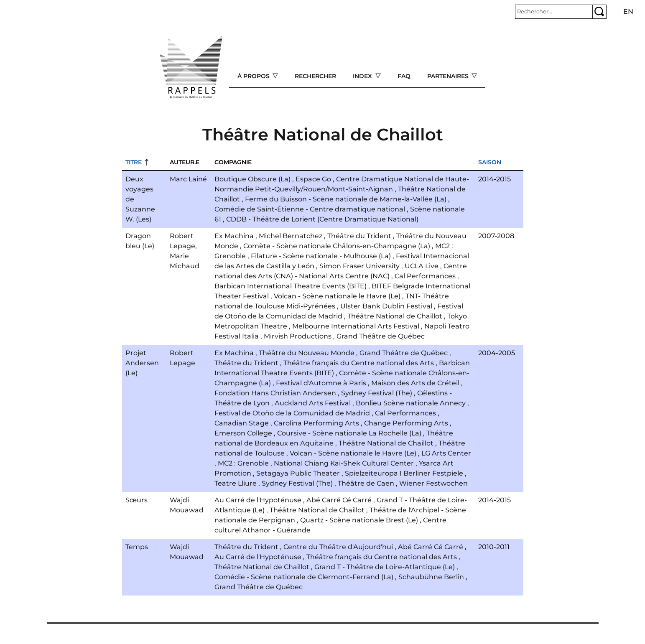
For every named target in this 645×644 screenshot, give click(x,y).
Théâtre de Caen (366, 483)
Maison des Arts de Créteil (415, 383)
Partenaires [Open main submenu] (449, 76)
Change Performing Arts (406, 423)
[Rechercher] (554, 12)
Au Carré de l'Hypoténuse (258, 500)
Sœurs (136, 500)
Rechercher (315, 76)
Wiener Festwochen (433, 483)
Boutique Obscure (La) (252, 179)
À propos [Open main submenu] (254, 76)
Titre (134, 162)
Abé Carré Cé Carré (339, 500)
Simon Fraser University (359, 266)
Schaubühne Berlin (431, 577)
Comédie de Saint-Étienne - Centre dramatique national (310, 209)
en (628, 11)
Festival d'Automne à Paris (321, 383)
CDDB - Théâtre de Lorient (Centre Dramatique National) (322, 219)
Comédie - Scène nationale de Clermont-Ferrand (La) (304, 577)
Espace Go (313, 179)
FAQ (404, 76)
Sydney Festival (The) (377, 393)
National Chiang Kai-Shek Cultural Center (344, 463)
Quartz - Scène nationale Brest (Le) (359, 520)
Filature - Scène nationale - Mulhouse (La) (321, 256)
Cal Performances (425, 276)
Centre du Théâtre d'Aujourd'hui (338, 547)
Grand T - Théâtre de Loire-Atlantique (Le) (385, 567)
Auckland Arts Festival (313, 403)
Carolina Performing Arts (316, 423)
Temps (137, 547)
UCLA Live (422, 266)
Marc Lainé (188, 179)
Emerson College (243, 433)
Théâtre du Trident (359, 236)
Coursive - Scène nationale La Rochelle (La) (349, 433)
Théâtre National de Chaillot (395, 316)
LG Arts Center (446, 453)
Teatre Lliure (236, 483)
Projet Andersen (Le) (142, 363)
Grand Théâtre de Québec (381, 336)
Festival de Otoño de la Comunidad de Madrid (292, 413)
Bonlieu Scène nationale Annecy (411, 403)
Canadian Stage (242, 423)
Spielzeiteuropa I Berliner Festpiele (404, 473)
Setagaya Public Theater (298, 473)
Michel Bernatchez (291, 236)
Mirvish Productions (298, 336)
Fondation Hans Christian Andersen (275, 393)
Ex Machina (234, 236)
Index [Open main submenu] (363, 76)
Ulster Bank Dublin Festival (386, 306)
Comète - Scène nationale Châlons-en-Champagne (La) (337, 246)
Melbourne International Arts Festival (356, 326)
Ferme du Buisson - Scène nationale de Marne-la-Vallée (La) (346, 199)
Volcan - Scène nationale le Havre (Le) (337, 296)
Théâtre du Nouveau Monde (307, 353)
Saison (490, 162)
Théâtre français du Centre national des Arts (359, 363)
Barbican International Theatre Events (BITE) (291, 286)
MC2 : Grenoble (243, 463)
